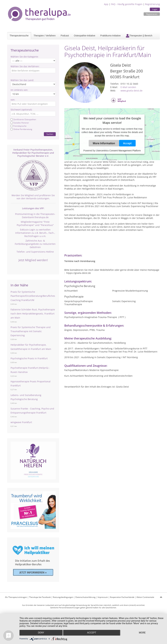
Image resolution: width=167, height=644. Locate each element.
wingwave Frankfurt (21, 422)
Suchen (50, 134)
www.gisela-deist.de (132, 91)
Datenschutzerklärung (85, 597)
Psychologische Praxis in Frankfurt (29, 358)
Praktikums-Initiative (110, 36)
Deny (41, 633)
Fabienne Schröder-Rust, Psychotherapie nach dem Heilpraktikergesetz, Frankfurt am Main (33, 314)
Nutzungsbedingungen (63, 597)
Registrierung (152, 4)
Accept (127, 143)
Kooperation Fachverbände (122, 597)
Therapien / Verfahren (45, 36)
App (106, 4)
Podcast (65, 36)
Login (155, 9)
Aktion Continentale (145, 597)
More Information (104, 143)
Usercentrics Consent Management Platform (118, 151)
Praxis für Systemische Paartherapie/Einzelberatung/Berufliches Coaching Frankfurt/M (33, 296)
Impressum (103, 597)
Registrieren (152, 14)
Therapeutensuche (19, 36)
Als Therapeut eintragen (16, 597)
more (142, 633)
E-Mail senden (128, 87)
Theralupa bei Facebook (40, 597)
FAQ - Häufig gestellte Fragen (127, 4)
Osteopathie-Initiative (85, 36)
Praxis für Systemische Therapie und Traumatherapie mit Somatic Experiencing (31, 331)
